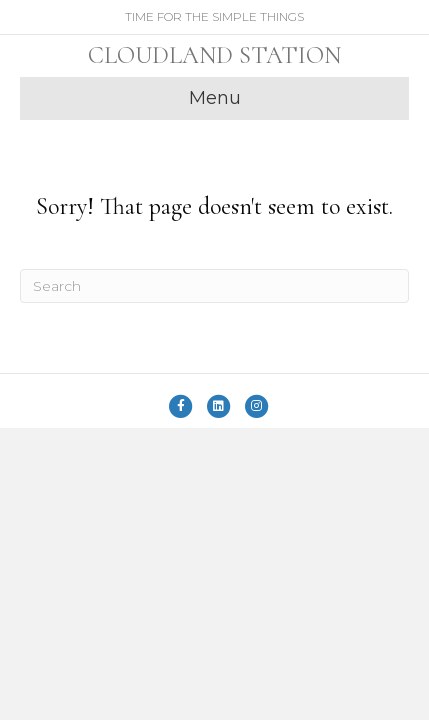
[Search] (214, 286)
